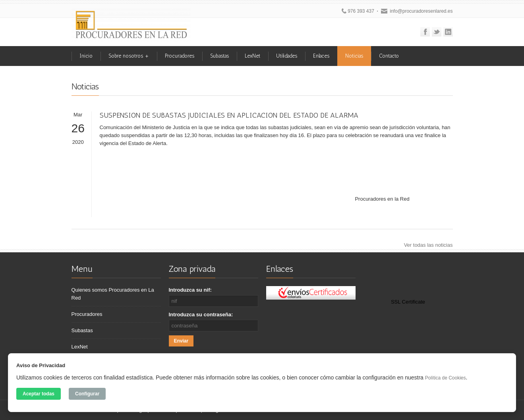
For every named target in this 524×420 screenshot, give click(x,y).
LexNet (252, 56)
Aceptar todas (39, 394)
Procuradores (180, 56)
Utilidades (287, 56)
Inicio (86, 56)
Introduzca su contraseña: (201, 315)
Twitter (437, 32)
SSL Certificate (408, 302)
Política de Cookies (446, 378)
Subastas (219, 56)
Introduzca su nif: (190, 290)
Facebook (425, 32)
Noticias (354, 56)
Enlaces (321, 56)
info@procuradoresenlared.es (421, 11)
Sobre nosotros (129, 56)
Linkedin (448, 32)
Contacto (389, 56)
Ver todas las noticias (428, 245)
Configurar (87, 394)
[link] (408, 285)
